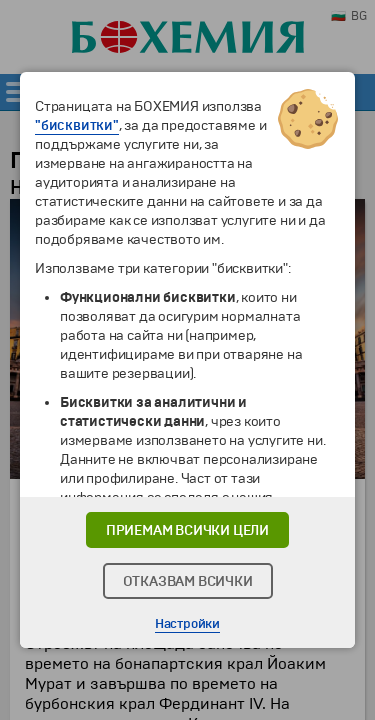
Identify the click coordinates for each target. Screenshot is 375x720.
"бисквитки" (77, 125)
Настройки (187, 624)
